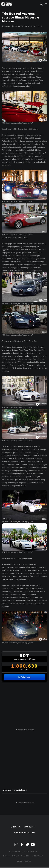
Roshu (7, 26)
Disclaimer (24, 861)
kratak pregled (24, 833)
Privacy (38, 856)
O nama (15, 827)
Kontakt (29, 827)
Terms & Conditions (16, 856)
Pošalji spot (24, 677)
